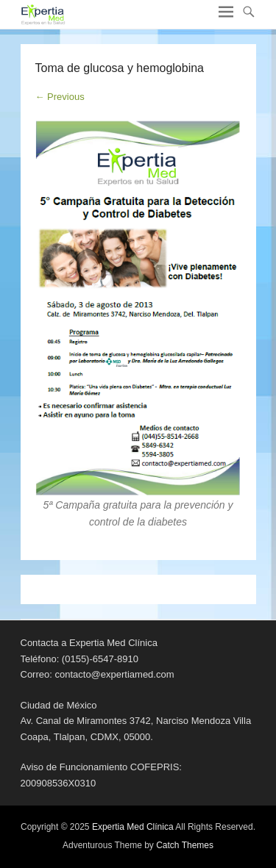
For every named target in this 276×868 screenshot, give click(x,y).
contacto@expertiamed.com (114, 674)
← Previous (60, 97)
